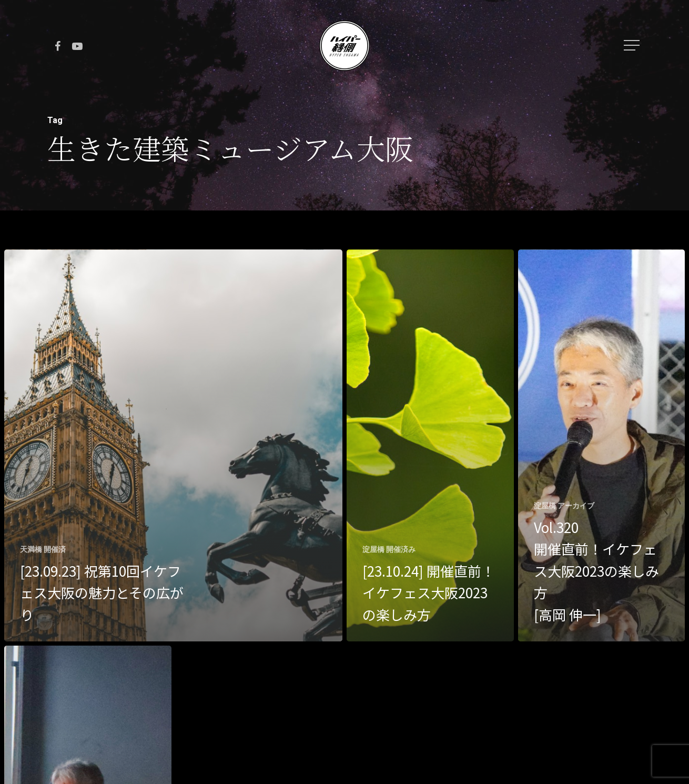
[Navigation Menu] (633, 45)
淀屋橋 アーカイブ (564, 506)
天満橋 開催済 (43, 549)
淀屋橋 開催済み (389, 549)
